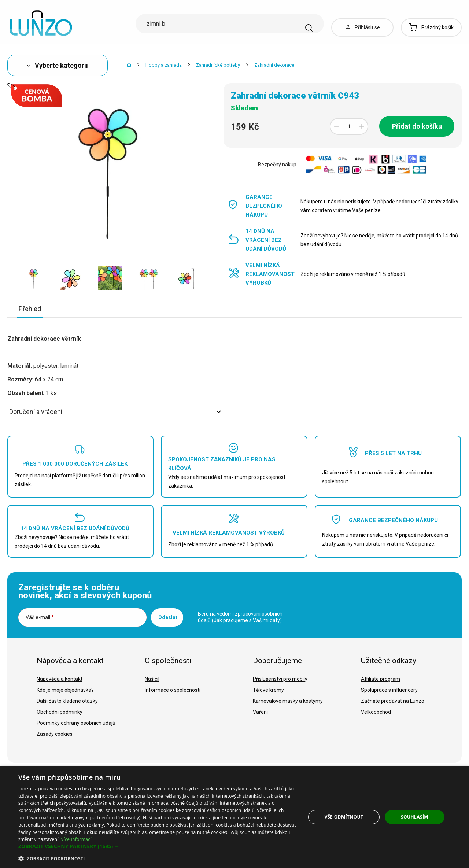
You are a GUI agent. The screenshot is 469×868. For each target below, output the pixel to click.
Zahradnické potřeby (218, 65)
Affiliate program (381, 679)
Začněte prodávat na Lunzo (393, 701)
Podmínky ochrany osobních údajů (76, 723)
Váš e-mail (40, 617)
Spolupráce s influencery (389, 690)
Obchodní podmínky (60, 712)
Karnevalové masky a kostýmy (288, 701)
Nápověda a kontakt (60, 679)
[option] (34, 278)
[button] (158, 846)
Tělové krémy (268, 690)
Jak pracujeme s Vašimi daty (247, 620)
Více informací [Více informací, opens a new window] (76, 839)
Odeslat (168, 617)
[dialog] (234, 817)
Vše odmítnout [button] (344, 817)
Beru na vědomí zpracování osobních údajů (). (240, 617)
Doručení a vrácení (115, 412)
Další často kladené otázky (67, 701)
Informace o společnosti (173, 690)
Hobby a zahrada (164, 65)
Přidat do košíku (417, 126)
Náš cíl (152, 679)
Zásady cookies (55, 734)
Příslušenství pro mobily (280, 679)
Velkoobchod (376, 712)
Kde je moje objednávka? (65, 690)
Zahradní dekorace (274, 65)
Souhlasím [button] (415, 817)
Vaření (260, 712)
